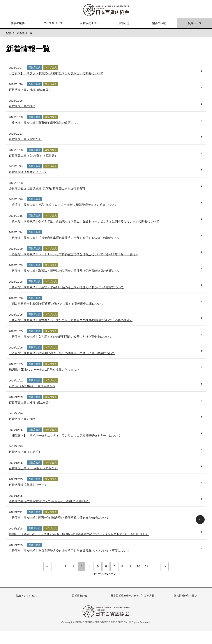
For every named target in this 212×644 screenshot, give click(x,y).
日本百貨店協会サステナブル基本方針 (133, 595)
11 (146, 566)
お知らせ (124, 23)
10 (138, 566)
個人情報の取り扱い (186, 595)
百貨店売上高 (88, 23)
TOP (9, 33)
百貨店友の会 (79, 595)
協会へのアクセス (26, 595)
